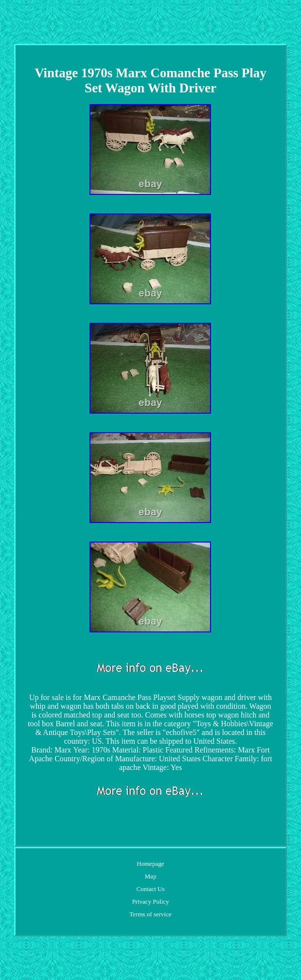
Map (151, 876)
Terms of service (150, 914)
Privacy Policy (150, 901)
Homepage (150, 864)
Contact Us (150, 889)
